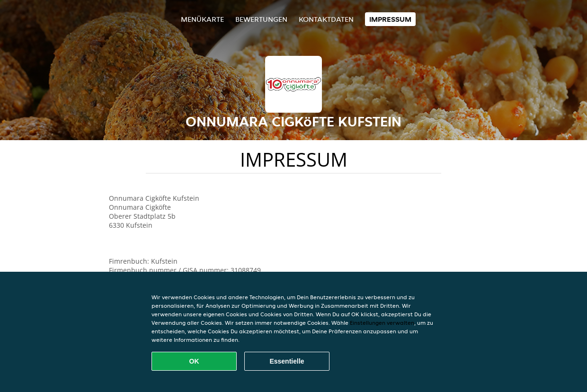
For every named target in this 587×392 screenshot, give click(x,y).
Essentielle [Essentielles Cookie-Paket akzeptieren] (287, 361)
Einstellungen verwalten (382, 323)
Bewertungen (261, 19)
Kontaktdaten (326, 19)
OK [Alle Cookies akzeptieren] (194, 361)
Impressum (390, 19)
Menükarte (202, 19)
